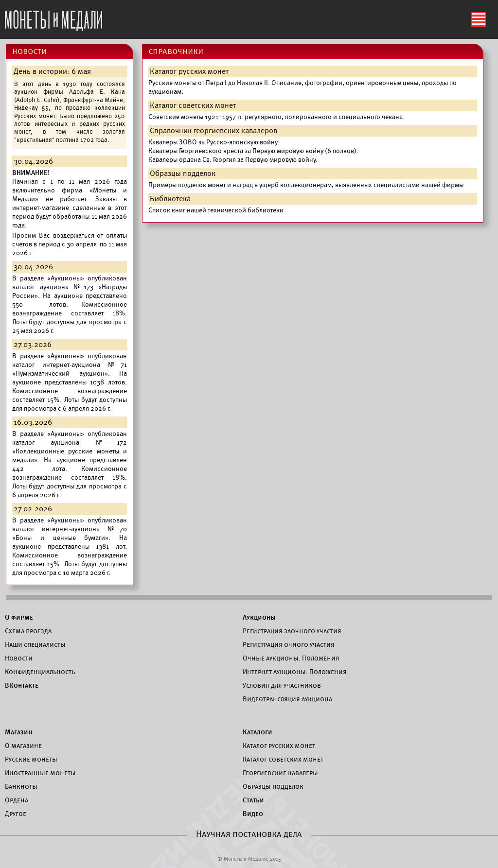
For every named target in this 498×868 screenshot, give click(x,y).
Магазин (18, 732)
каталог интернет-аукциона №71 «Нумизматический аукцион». (70, 369)
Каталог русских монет (279, 746)
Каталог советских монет (283, 759)
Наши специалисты (35, 644)
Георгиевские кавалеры (280, 773)
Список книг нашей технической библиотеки (216, 210)
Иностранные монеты (40, 773)
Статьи (253, 800)
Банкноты (21, 786)
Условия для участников (282, 685)
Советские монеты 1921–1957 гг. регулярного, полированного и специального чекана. (276, 117)
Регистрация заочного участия (292, 631)
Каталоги (258, 732)
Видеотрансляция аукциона (287, 699)
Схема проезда (28, 631)
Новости (19, 658)
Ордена (17, 800)
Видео (253, 814)
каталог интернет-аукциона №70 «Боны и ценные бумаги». (70, 533)
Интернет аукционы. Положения (295, 672)
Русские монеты (31, 759)
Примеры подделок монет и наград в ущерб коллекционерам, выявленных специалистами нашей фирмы (306, 185)
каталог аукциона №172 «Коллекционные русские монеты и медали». (70, 451)
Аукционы (259, 617)
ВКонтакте (22, 685)
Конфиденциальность (40, 672)
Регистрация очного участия (289, 644)
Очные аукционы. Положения (291, 658)
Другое (16, 814)
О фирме (19, 617)
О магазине (23, 746)
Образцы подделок (273, 786)
